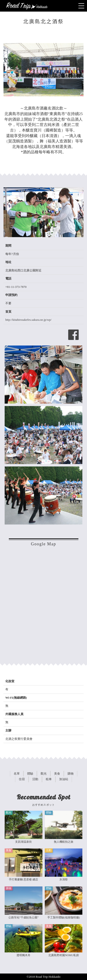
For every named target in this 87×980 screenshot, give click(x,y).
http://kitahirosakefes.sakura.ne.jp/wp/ (28, 320)
